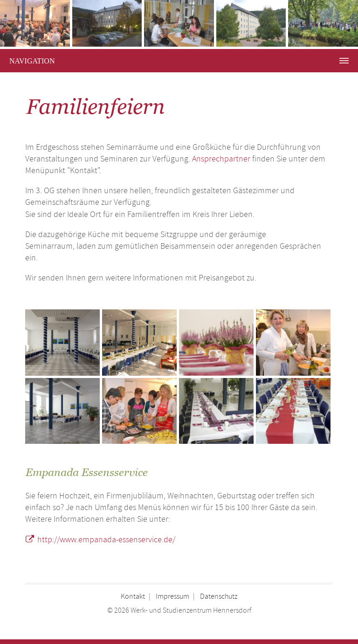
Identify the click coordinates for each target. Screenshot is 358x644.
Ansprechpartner (221, 159)
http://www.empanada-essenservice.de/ (106, 540)
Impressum (172, 597)
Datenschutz (219, 597)
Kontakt (133, 597)
